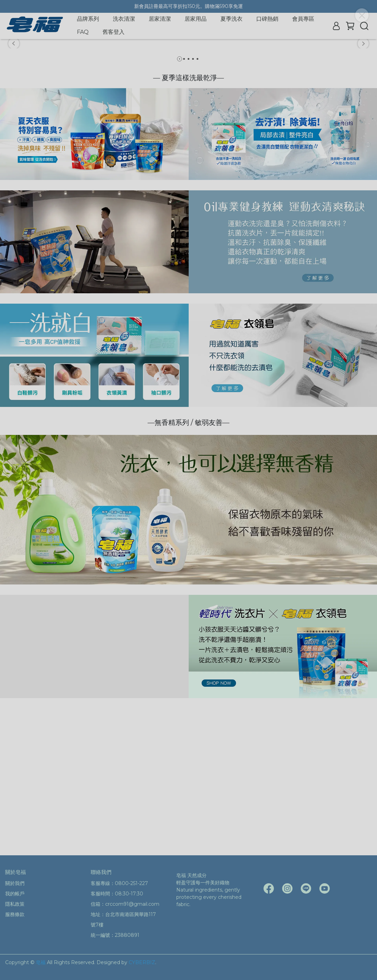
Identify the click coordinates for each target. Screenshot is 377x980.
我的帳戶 (15, 894)
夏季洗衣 (231, 19)
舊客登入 (113, 32)
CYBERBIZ (142, 962)
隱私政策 (15, 904)
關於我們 (15, 883)
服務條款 (15, 914)
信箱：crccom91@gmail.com (125, 904)
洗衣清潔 (124, 19)
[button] (14, 114)
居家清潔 (160, 19)
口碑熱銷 (267, 19)
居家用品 (196, 19)
